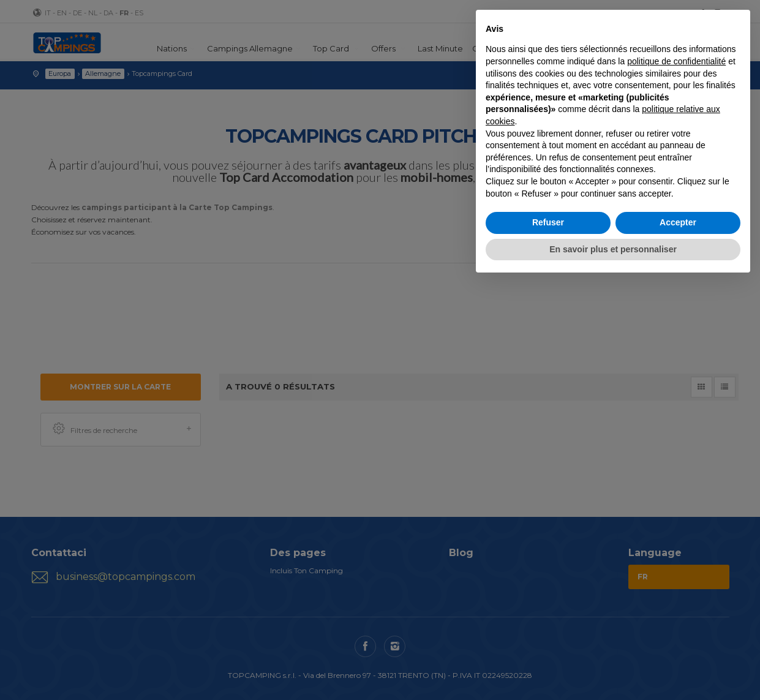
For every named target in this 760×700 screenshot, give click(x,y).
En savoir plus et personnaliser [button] (613, 249)
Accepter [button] (678, 222)
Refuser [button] (548, 222)
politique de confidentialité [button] (676, 61)
